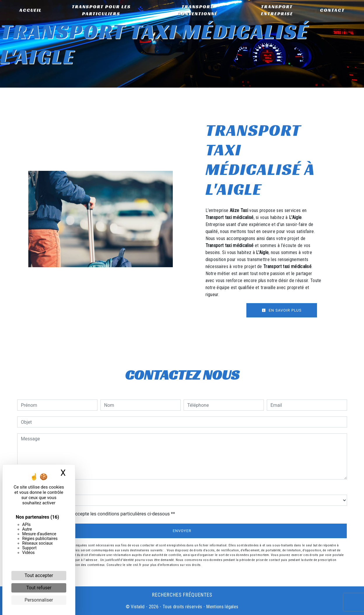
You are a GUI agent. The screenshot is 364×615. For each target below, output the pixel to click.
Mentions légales (222, 607)
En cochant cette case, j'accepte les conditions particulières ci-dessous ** (99, 514)
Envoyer (182, 531)
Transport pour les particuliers (102, 10)
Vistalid (138, 607)
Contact (332, 10)
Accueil (31, 10)
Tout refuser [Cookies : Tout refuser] (39, 588)
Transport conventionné (197, 10)
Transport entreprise (276, 10)
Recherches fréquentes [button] (182, 595)
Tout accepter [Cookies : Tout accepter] (39, 575)
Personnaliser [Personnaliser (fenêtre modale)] (39, 600)
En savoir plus (282, 310)
